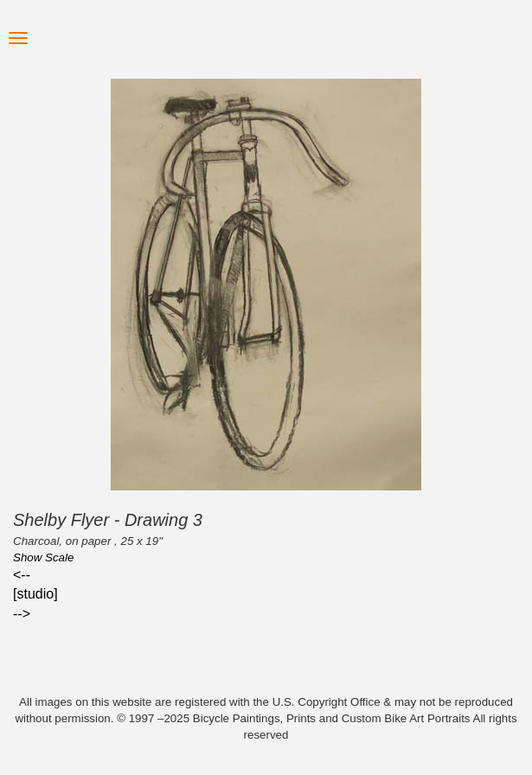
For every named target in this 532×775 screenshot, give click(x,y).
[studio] (35, 594)
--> (22, 614)
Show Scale (43, 557)
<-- (22, 575)
